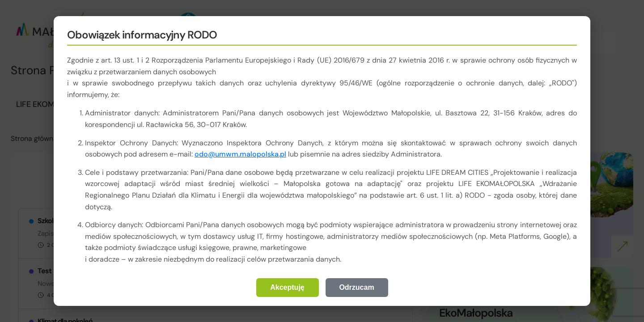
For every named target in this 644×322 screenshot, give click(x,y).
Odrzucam (356, 287)
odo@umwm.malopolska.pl (240, 154)
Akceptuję (287, 287)
